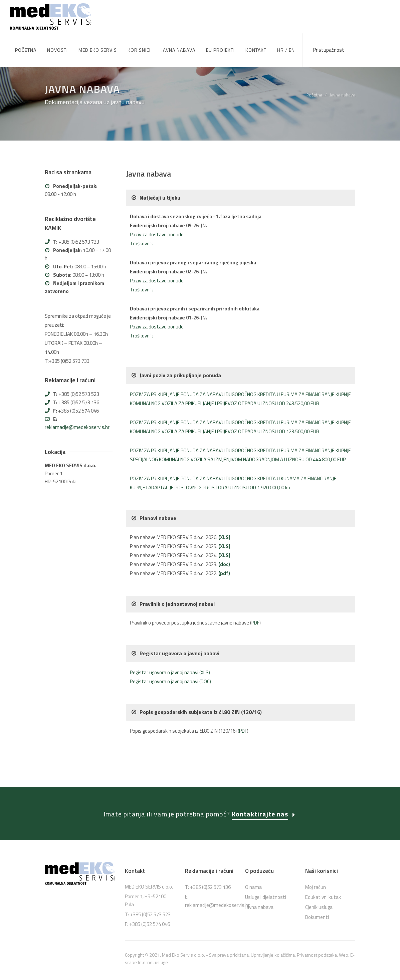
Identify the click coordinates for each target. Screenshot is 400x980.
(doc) (224, 531)
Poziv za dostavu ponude (157, 201)
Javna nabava (259, 874)
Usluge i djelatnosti (266, 864)
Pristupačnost (329, 50)
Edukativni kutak (323, 864)
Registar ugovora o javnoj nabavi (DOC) (170, 648)
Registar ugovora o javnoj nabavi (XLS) (170, 639)
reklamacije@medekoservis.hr (77, 394)
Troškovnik (141, 210)
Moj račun (316, 854)
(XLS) (224, 504)
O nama (253, 854)
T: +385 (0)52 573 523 (148, 881)
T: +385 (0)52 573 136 (208, 854)
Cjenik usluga (319, 874)
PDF (255, 590)
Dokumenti (317, 884)
